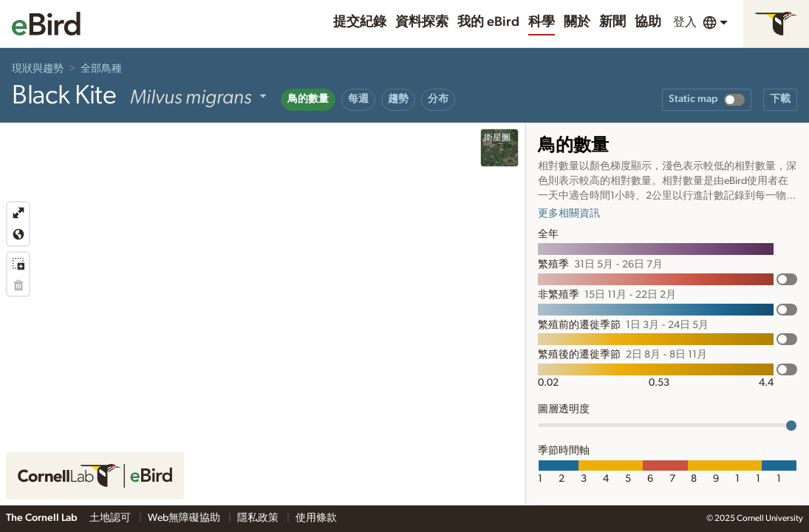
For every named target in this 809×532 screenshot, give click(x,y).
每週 (358, 99)
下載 (780, 99)
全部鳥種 (101, 69)
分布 (438, 99)
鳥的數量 (308, 99)
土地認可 (111, 518)
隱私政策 (259, 518)
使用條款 (316, 518)
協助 (648, 22)
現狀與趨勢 (38, 69)
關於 (577, 22)
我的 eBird (488, 22)
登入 (685, 22)
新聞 (612, 22)
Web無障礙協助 (185, 518)
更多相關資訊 (569, 214)
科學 (542, 22)
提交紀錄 (360, 22)
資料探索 (422, 22)
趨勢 (398, 99)
